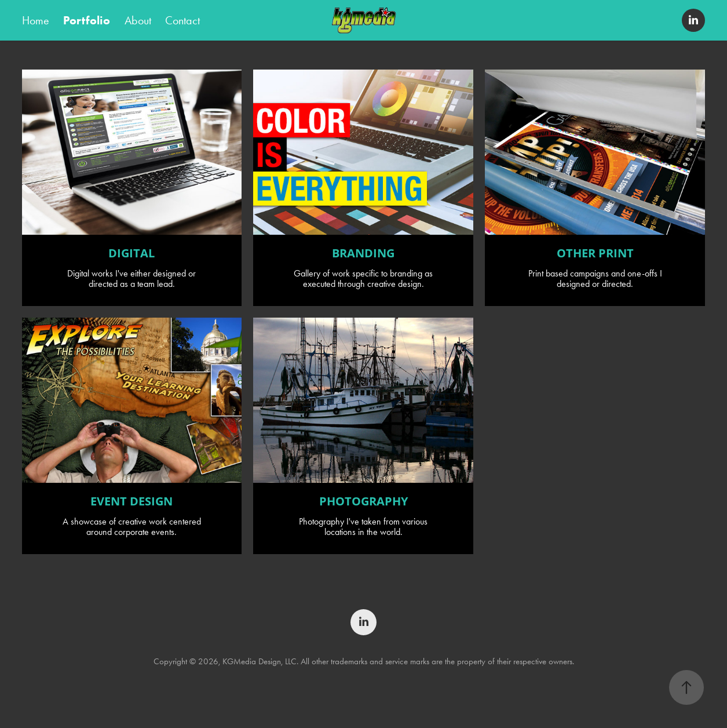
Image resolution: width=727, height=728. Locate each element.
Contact (182, 20)
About (138, 20)
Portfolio (87, 20)
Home (36, 20)
